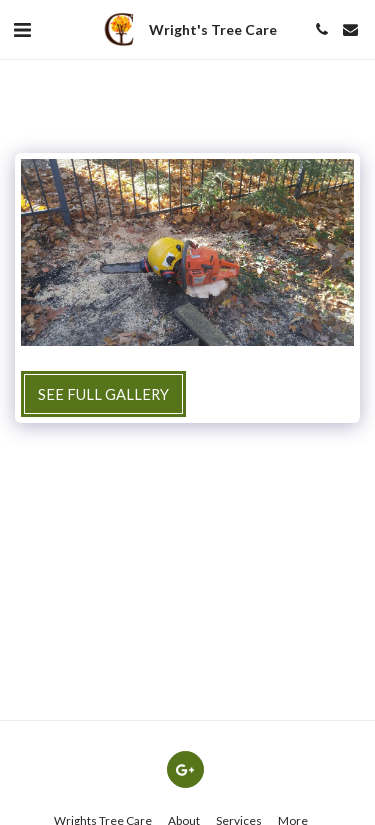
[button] (22, 29)
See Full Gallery (103, 394)
